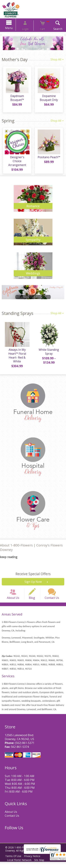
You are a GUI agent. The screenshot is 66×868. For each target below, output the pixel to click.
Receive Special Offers (33, 575)
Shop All (57, 59)
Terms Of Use (14, 862)
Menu (14, 28)
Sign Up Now (33, 583)
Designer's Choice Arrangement (16, 160)
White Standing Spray (50, 353)
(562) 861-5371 (23, 749)
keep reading (9, 558)
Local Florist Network (20, 866)
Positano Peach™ (49, 158)
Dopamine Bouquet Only (50, 99)
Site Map (42, 866)
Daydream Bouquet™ (16, 99)
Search (53, 29)
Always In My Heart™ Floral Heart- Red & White (16, 357)
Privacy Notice (35, 862)
